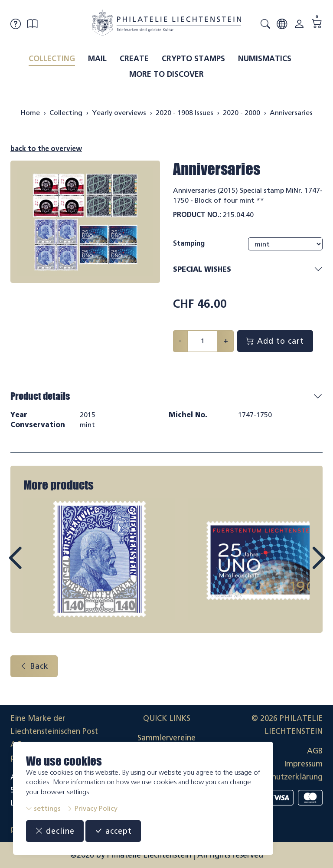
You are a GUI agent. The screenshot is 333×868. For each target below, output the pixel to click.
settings (43, 808)
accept (113, 831)
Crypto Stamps (193, 59)
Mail (97, 59)
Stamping (189, 243)
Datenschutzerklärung (283, 777)
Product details (40, 396)
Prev (35, 566)
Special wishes (248, 270)
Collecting (52, 59)
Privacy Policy (92, 808)
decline (55, 831)
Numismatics (265, 59)
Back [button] (34, 666)
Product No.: (197, 215)
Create (134, 59)
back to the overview (46, 149)
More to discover (166, 74)
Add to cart (275, 341)
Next (298, 566)
